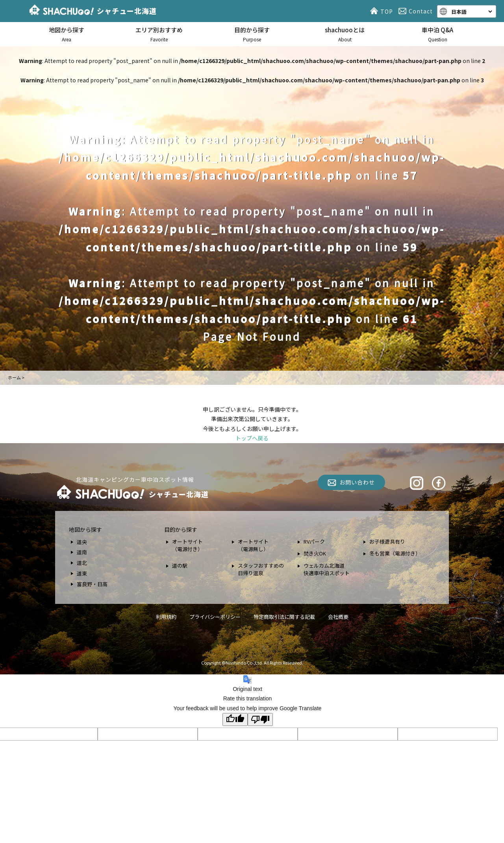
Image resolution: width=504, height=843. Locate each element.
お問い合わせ (357, 482)
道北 (82, 563)
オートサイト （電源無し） (253, 545)
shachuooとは (345, 34)
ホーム (14, 377)
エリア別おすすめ (159, 34)
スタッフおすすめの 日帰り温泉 (261, 569)
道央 (82, 542)
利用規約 (166, 617)
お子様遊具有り (387, 541)
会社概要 (338, 617)
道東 (82, 573)
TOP (383, 11)
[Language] (471, 11)
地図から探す (67, 34)
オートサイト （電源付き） (187, 545)
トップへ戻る (252, 438)
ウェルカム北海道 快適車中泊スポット (327, 569)
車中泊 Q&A (437, 34)
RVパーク (314, 541)
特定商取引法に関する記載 (284, 617)
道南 (82, 552)
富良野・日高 (92, 584)
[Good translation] (235, 720)
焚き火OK (315, 553)
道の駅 (180, 565)
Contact (417, 11)
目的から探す (252, 34)
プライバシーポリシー (215, 617)
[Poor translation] (260, 720)
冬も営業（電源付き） (395, 553)
